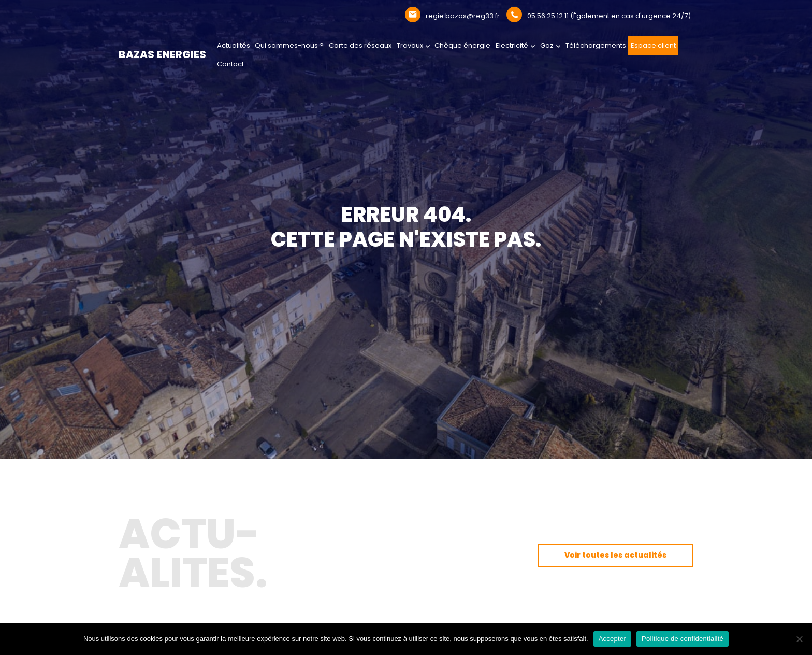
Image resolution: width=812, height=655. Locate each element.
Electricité (512, 45)
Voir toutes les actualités (615, 555)
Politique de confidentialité (683, 639)
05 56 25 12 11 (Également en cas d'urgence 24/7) (609, 16)
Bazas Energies (162, 54)
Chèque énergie (462, 45)
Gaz (547, 45)
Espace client (653, 45)
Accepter (612, 639)
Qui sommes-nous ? (289, 45)
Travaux (410, 45)
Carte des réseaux (360, 45)
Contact (230, 64)
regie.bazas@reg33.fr (463, 16)
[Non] (799, 639)
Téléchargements (596, 45)
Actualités (234, 45)
